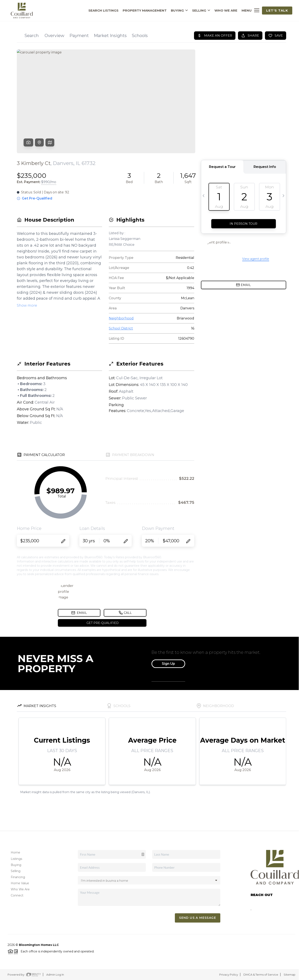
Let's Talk (277, 10)
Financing (18, 877)
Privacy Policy (229, 975)
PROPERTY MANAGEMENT (145, 11)
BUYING (179, 11)
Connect (17, 895)
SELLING (201, 11)
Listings (16, 859)
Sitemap (290, 975)
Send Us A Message (198, 918)
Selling (16, 871)
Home (15, 852)
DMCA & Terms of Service (261, 975)
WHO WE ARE (226, 11)
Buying (16, 865)
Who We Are (20, 889)
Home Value (20, 883)
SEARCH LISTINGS (103, 11)
